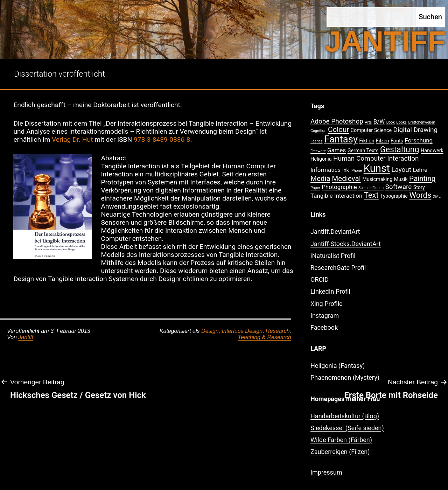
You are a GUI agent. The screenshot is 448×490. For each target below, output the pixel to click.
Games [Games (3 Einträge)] (337, 150)
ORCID (320, 279)
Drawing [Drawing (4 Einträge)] (425, 130)
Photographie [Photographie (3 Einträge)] (339, 187)
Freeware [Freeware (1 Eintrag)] (318, 151)
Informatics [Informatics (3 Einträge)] (325, 170)
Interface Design (242, 331)
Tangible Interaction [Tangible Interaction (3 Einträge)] (336, 196)
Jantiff (26, 337)
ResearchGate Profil (338, 268)
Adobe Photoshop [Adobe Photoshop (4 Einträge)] (337, 121)
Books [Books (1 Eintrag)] (401, 122)
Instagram (325, 316)
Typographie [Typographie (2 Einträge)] (394, 196)
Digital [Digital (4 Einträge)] (403, 130)
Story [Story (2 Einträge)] (419, 187)
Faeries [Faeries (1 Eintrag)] (317, 141)
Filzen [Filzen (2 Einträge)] (383, 141)
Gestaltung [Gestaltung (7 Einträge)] (400, 150)
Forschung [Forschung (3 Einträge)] (419, 140)
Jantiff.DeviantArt (335, 232)
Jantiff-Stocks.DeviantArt (346, 244)
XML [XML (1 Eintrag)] (437, 197)
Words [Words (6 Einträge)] (420, 195)
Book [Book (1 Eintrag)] (391, 122)
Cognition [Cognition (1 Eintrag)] (318, 131)
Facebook (324, 327)
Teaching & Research (265, 337)
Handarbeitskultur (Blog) (345, 416)
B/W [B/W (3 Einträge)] (379, 121)
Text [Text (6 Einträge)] (371, 195)
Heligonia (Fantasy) (338, 366)
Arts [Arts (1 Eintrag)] (368, 122)
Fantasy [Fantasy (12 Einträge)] (341, 139)
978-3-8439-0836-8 (162, 139)
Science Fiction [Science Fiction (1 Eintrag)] (371, 188)
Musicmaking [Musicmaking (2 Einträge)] (377, 179)
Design (210, 331)
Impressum (326, 472)
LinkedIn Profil (330, 291)
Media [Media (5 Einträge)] (320, 178)
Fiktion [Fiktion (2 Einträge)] (367, 141)
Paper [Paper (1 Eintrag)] (315, 188)
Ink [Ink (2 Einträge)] (346, 170)
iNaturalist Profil (333, 256)
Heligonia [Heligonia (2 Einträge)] (321, 159)
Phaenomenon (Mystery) (345, 377)
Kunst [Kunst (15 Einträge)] (377, 168)
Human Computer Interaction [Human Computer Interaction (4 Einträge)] (376, 158)
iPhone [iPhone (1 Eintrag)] (356, 171)
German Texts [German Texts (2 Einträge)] (363, 151)
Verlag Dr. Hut (72, 139)
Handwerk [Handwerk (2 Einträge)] (432, 151)
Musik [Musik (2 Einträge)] (401, 179)
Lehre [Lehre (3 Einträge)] (420, 170)
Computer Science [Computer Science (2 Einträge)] (371, 130)
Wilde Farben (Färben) (341, 440)
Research (278, 331)
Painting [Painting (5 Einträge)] (422, 178)
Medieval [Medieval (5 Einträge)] (346, 178)
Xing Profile (327, 304)
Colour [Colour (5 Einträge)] (338, 129)
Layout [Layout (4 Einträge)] (401, 170)
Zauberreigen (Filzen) (340, 452)
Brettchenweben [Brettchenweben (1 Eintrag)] (422, 122)
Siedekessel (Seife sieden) (347, 428)
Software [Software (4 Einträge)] (399, 187)
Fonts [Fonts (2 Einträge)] (397, 141)
